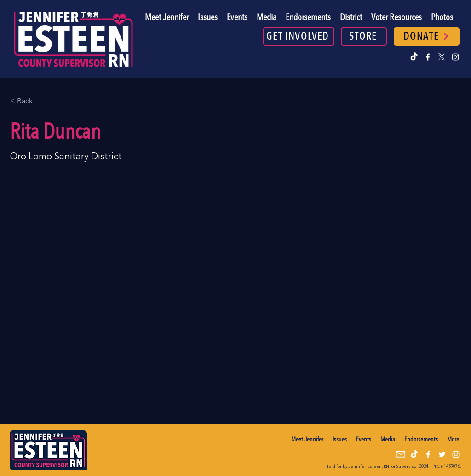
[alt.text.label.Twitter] (442, 57)
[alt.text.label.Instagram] (455, 57)
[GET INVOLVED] (299, 36)
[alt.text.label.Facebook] (428, 57)
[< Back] (28, 101)
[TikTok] (414, 57)
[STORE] (364, 36)
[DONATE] (427, 36)
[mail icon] (401, 454)
